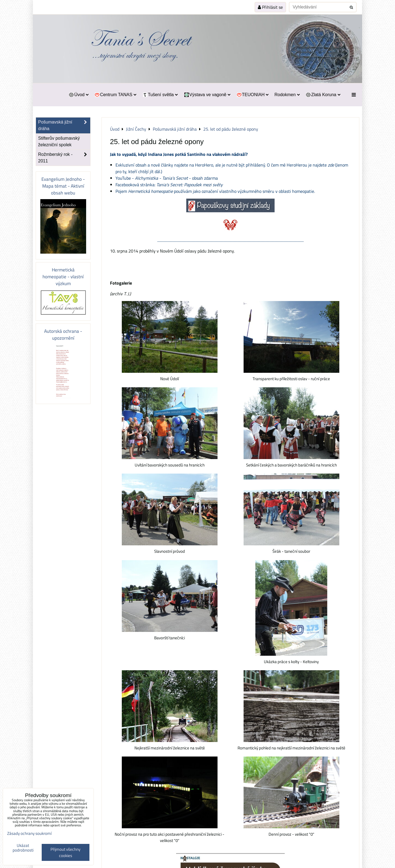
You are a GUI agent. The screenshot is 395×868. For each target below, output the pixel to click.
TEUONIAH (252, 95)
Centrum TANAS (115, 95)
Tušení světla (160, 95)
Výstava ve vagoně (207, 95)
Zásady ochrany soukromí (29, 833)
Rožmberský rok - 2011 (64, 158)
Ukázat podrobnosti (23, 848)
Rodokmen (287, 95)
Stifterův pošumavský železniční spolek (59, 141)
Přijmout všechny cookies (65, 852)
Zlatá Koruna (323, 95)
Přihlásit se (270, 7)
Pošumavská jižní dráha (64, 125)
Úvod (79, 95)
